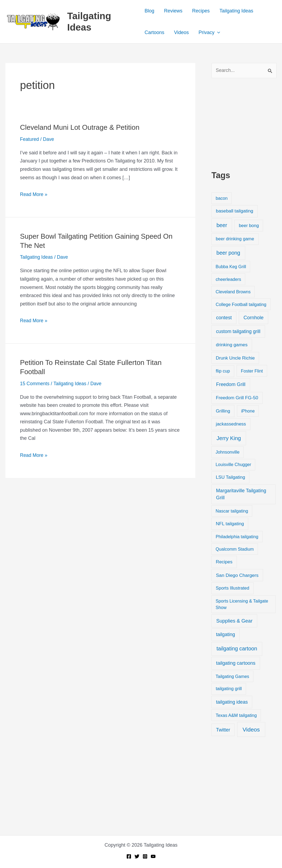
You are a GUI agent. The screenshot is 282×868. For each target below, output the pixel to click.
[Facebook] (129, 856)
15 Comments (35, 383)
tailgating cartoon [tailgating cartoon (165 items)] (237, 649)
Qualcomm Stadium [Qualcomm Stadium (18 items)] (235, 549)
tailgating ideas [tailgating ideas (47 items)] (232, 702)
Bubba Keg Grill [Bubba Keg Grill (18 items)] (231, 267)
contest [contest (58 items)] (224, 318)
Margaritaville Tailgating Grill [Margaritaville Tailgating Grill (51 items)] (241, 494)
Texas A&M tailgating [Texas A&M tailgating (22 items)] (236, 715)
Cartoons (154, 32)
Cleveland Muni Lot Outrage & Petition (80, 127)
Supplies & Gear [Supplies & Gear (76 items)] (234, 621)
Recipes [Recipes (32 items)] (224, 562)
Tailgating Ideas (236, 11)
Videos (181, 32)
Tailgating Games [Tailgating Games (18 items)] (232, 677)
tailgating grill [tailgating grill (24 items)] (229, 689)
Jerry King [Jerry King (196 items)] (229, 438)
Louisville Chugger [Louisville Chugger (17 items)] (233, 465)
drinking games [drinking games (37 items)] (232, 345)
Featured (30, 139)
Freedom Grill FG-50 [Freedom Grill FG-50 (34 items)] (237, 398)
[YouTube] (153, 856)
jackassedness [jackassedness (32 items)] (231, 424)
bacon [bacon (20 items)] (221, 198)
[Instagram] (145, 856)
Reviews (173, 11)
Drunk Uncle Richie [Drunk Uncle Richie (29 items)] (235, 358)
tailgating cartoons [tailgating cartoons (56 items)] (236, 663)
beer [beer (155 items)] (222, 225)
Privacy (209, 32)
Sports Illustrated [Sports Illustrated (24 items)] (233, 588)
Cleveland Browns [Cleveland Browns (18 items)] (233, 292)
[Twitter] (137, 856)
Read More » (34, 194)
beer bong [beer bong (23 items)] (249, 226)
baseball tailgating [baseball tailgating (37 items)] (234, 211)
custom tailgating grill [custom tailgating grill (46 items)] (238, 332)
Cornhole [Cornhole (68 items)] (254, 318)
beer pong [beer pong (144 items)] (228, 253)
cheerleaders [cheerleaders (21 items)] (228, 279)
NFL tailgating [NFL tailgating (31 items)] (230, 524)
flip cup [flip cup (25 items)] (223, 371)
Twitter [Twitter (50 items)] (223, 730)
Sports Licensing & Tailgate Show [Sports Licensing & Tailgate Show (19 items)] (242, 604)
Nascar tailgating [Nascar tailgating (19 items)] (232, 511)
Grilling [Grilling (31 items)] (223, 411)
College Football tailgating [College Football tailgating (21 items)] (241, 304)
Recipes (201, 11)
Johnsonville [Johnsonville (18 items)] (227, 452)
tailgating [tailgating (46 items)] (226, 635)
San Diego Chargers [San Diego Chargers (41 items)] (237, 575)
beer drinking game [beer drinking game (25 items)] (235, 239)
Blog (149, 11)
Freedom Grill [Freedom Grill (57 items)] (231, 385)
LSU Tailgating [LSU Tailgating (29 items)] (230, 478)
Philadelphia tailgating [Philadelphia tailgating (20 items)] (237, 537)
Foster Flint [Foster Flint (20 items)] (252, 371)
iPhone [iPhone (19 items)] (248, 411)
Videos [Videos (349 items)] (251, 730)
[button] (217, 32)
